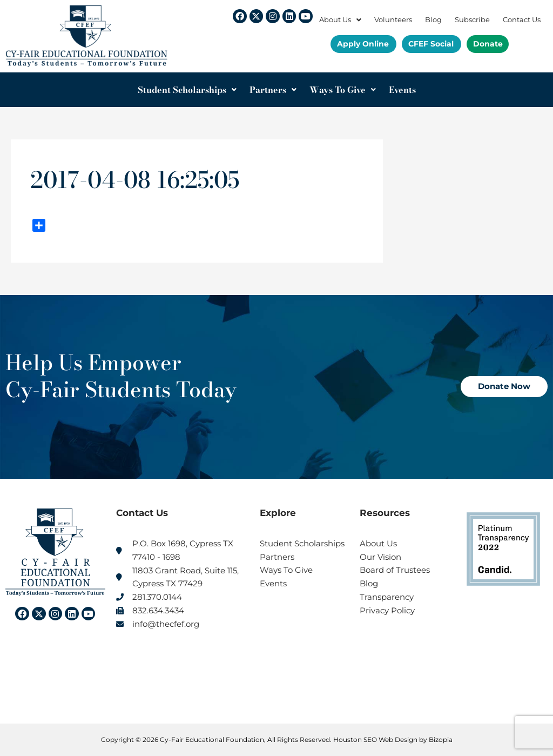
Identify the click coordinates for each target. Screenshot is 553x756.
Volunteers (393, 20)
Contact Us (522, 20)
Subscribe (472, 20)
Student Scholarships (187, 90)
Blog (433, 20)
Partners (273, 90)
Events (402, 90)
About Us (340, 20)
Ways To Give (343, 90)
